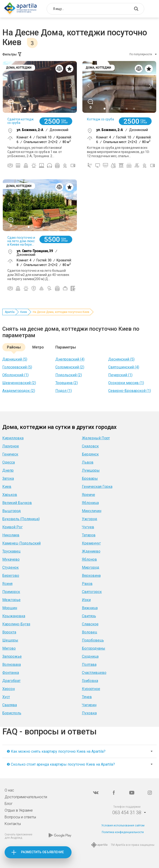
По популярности (141, 54)
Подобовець (93, 640)
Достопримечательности (26, 797)
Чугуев (88, 527)
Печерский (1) (120, 375)
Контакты (13, 824)
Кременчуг (91, 543)
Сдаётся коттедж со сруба (21, 121)
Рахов (87, 584)
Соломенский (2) (70, 367)
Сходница (90, 656)
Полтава (89, 665)
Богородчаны (94, 648)
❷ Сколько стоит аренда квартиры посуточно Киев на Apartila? (61, 764)
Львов (88, 462)
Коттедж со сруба (100, 119)
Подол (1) (64, 391)
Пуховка (89, 713)
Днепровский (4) (70, 359)
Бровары (90, 478)
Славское (90, 624)
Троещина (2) (67, 383)
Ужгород (90, 519)
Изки (86, 600)
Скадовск (90, 446)
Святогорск (92, 592)
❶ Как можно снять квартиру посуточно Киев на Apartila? (56, 751)
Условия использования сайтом (123, 825)
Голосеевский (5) (17, 367)
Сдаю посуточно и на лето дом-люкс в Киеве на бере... (21, 241)
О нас (9, 790)
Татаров (89, 535)
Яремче (88, 495)
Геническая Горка (97, 487)
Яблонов (89, 559)
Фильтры (12, 54)
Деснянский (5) (121, 359)
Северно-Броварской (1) (130, 391)
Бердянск (90, 454)
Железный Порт (96, 438)
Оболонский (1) (15, 375)
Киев (24, 312)
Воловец (90, 632)
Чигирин (89, 705)
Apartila (10, 312)
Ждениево (91, 551)
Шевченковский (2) (19, 383)
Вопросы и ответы (20, 817)
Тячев (87, 697)
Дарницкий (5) (15, 359)
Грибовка (90, 681)
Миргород (91, 567)
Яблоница (90, 503)
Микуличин (92, 511)
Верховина (91, 576)
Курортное (91, 689)
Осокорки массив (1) (126, 383)
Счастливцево (94, 673)
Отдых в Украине (19, 810)
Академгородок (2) (19, 391)
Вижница (90, 608)
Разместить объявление (42, 852)
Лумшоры (91, 470)
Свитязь (89, 616)
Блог (9, 804)
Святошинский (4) (124, 367)
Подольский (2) (69, 375)
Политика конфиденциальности (123, 832)
